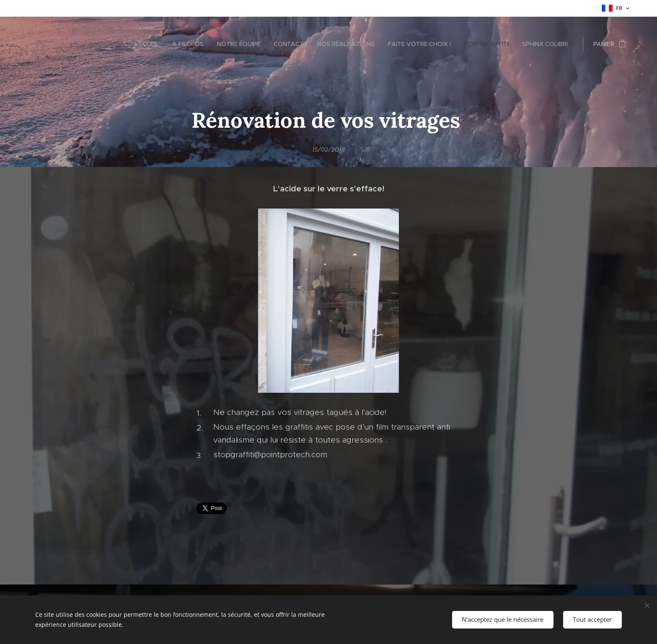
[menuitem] (149, 44)
